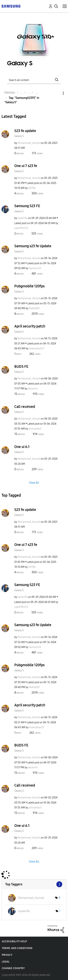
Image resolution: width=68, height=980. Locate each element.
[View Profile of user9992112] (21, 228)
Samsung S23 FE (27, 206)
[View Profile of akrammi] (33, 389)
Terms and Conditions (17, 948)
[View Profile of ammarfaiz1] (35, 429)
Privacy (7, 955)
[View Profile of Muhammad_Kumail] (29, 143)
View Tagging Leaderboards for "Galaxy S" (34, 884)
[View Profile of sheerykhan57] (37, 349)
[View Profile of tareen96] (23, 218)
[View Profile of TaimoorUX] (35, 268)
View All (34, 483)
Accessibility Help (14, 941)
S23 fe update (25, 131)
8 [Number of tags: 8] (59, 898)
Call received (25, 407)
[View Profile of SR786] (32, 188)
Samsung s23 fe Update (33, 246)
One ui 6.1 (22, 447)
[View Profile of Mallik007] (34, 308)
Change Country (13, 968)
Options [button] (57, 93)
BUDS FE (21, 366)
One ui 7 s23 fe (26, 166)
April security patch (30, 326)
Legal (6, 962)
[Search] (34, 80)
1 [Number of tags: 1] (60, 911)
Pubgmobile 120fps (29, 286)
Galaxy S (19, 136)
